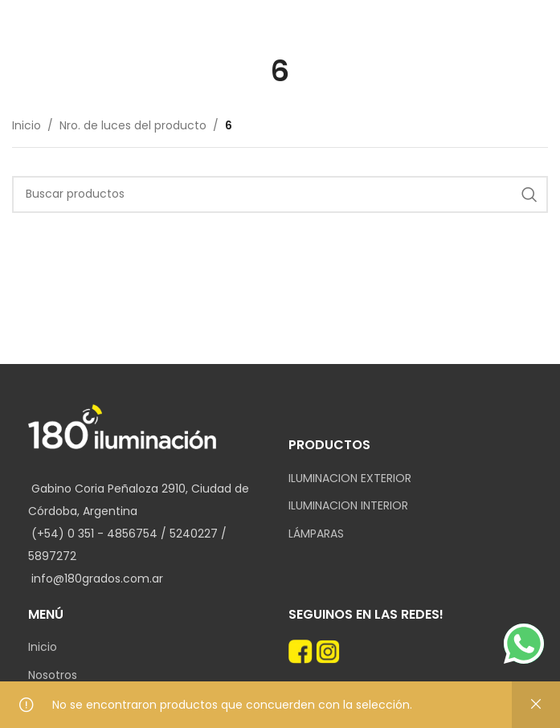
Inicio (27, 125)
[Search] (280, 194)
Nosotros (53, 675)
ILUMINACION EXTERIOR (350, 479)
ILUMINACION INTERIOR (348, 506)
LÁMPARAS (316, 534)
